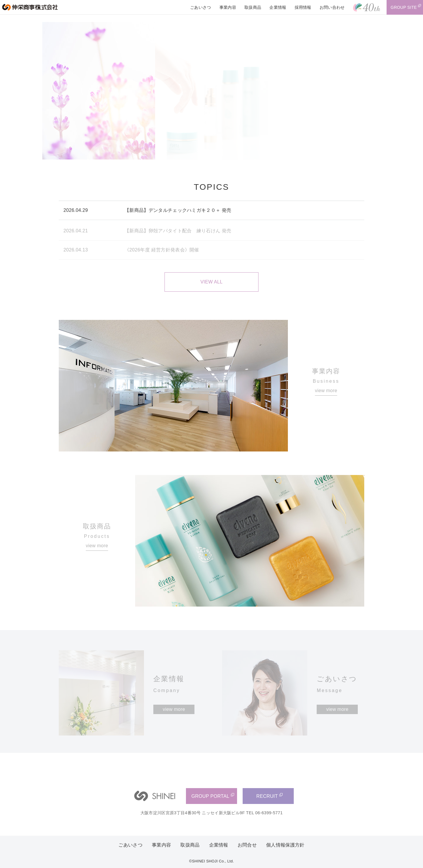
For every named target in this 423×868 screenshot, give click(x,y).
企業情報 (219, 845)
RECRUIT (267, 796)
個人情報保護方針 (285, 845)
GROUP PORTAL (210, 796)
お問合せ (247, 845)
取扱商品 (190, 845)
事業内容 (161, 845)
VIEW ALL (211, 282)
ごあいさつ (130, 845)
